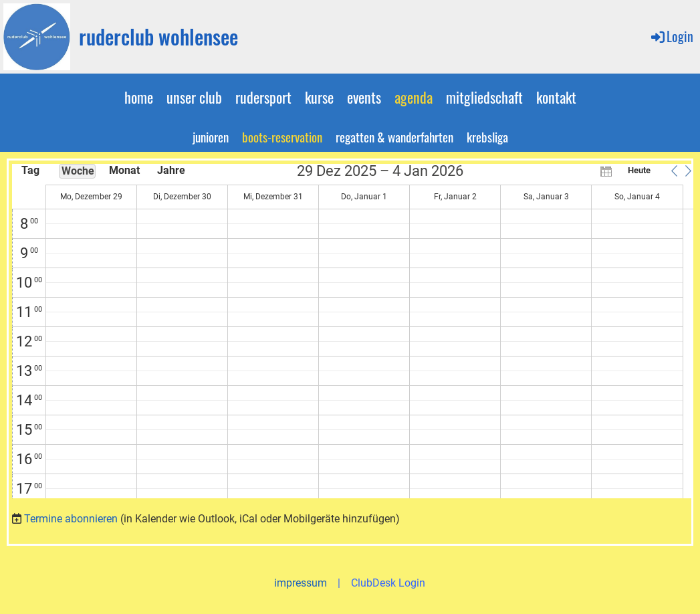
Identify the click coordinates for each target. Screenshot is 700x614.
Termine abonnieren (71, 519)
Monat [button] (124, 170)
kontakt (556, 97)
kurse (319, 97)
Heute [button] (639, 170)
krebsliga (487, 136)
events (364, 97)
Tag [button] (30, 170)
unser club (194, 97)
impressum (301, 583)
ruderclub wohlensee (158, 37)
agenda (414, 97)
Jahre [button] (171, 170)
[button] (674, 171)
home (139, 97)
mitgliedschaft (484, 97)
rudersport (263, 97)
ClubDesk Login (388, 583)
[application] (353, 331)
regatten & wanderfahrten (394, 136)
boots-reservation (282, 136)
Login (671, 36)
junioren (211, 136)
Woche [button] (78, 171)
